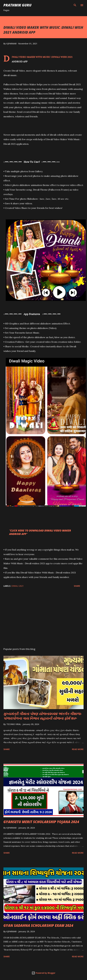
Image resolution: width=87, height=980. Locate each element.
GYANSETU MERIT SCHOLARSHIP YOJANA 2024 (41, 822)
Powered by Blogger (43, 973)
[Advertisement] (43, 618)
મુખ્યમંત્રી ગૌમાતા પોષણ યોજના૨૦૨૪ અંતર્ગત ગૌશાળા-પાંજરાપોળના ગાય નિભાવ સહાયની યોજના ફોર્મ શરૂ (42, 716)
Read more (78, 749)
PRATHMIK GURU (17, 5)
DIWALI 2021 (18, 586)
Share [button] (77, 586)
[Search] (75, 5)
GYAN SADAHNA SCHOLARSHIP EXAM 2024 (38, 925)
